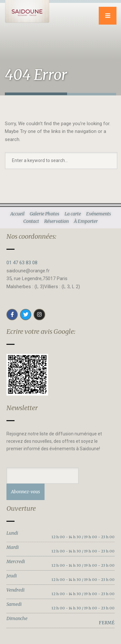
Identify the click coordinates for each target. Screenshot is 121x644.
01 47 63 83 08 (22, 263)
